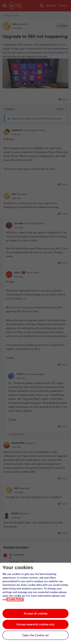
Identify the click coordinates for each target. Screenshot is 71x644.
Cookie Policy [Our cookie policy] (15, 599)
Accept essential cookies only (35, 624)
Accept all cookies (36, 613)
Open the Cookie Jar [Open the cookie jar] (35, 635)
